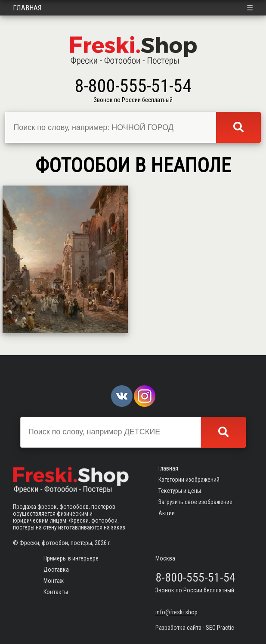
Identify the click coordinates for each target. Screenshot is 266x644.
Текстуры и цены (180, 491)
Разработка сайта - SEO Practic (195, 628)
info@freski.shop (176, 612)
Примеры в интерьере (71, 558)
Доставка (56, 570)
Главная (27, 8)
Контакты (56, 592)
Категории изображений (189, 480)
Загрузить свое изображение (195, 502)
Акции (167, 513)
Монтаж (54, 581)
